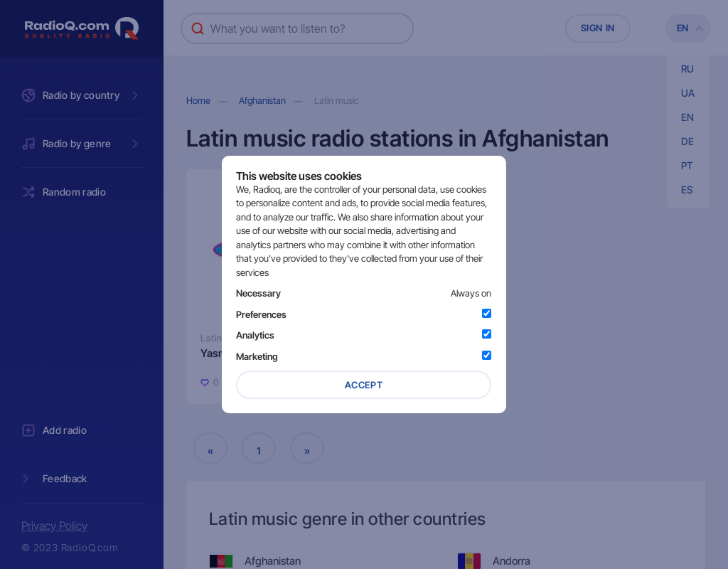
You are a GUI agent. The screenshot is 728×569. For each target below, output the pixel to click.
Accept (364, 385)
